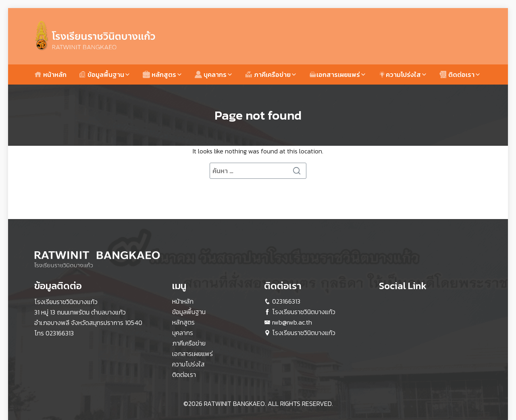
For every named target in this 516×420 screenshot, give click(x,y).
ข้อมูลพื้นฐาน (101, 74)
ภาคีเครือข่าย (268, 74)
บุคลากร (211, 74)
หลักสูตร (159, 74)
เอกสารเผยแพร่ (335, 74)
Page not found (258, 115)
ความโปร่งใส (400, 74)
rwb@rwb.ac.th (292, 322)
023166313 (60, 333)
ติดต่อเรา (457, 74)
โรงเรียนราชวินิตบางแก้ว (304, 312)
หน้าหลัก (50, 74)
